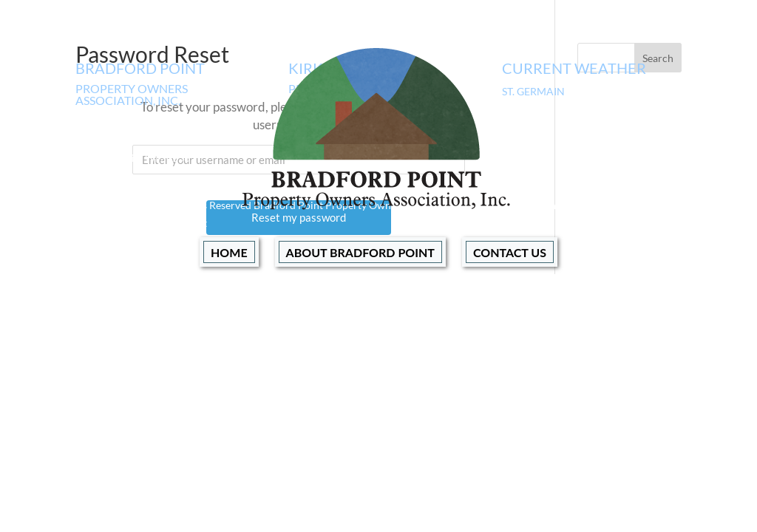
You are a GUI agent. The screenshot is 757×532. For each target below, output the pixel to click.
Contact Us (510, 252)
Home (229, 252)
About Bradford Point (360, 252)
